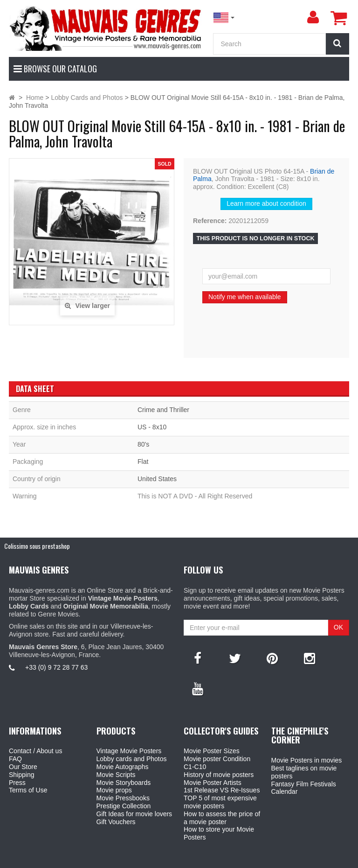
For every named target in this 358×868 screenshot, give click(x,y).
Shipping (22, 775)
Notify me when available (245, 297)
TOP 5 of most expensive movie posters (220, 802)
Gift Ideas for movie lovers (134, 814)
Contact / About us (35, 751)
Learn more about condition (266, 203)
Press (17, 783)
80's (143, 444)
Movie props (114, 790)
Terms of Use (28, 790)
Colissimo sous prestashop (37, 546)
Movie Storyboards (124, 783)
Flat (143, 462)
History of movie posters (219, 775)
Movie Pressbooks (123, 798)
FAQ (15, 759)
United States (157, 479)
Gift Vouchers (116, 822)
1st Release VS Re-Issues (222, 790)
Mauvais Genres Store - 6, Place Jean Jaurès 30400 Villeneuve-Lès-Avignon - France (200, 859)
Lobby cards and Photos (132, 759)
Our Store (23, 767)
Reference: (210, 221)
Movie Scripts (116, 775)
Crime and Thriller (163, 410)
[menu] (313, 17)
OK (338, 627)
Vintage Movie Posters (129, 751)
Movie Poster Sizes (212, 751)
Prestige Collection (124, 806)
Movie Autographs (123, 767)
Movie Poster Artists (213, 783)
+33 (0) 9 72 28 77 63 (56, 667)
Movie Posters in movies (307, 760)
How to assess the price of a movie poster (222, 818)
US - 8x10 (152, 427)
